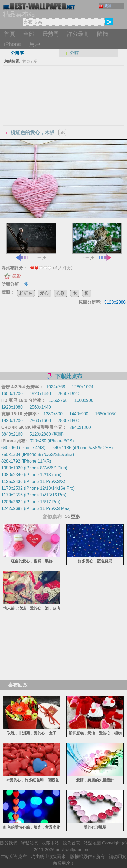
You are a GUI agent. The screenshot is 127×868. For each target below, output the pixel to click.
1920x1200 (12, 421)
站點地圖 (92, 843)
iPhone (12, 44)
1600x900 (84, 400)
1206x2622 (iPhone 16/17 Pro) (31, 502)
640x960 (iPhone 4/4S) (24, 448)
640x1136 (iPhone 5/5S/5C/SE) (82, 448)
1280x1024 (83, 387)
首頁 (9, 34)
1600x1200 (12, 394)
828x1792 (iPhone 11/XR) (26, 461)
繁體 (105, 6)
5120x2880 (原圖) (47, 434)
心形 (61, 293)
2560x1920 (68, 394)
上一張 (31, 241)
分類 (71, 53)
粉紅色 (26, 293)
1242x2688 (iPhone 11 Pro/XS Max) (36, 508)
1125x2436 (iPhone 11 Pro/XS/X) (33, 481)
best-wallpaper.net (73, 850)
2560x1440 (40, 407)
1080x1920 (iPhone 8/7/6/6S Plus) (34, 468)
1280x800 (53, 414)
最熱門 (51, 34)
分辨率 (14, 53)
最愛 (16, 276)
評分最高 (78, 34)
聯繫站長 (30, 843)
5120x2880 (115, 302)
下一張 (97, 241)
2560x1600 (40, 421)
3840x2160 (12, 434)
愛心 (44, 293)
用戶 (35, 44)
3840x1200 (80, 427)
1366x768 (58, 400)
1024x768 (56, 387)
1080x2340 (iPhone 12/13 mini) (31, 475)
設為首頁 (71, 843)
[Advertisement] (64, 106)
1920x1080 (12, 407)
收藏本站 (50, 843)
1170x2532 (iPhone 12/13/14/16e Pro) (38, 488)
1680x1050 (106, 414)
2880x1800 (68, 421)
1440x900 (79, 414)
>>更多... (74, 517)
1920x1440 (40, 394)
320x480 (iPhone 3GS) (52, 441)
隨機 (103, 34)
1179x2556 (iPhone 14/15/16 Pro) (34, 495)
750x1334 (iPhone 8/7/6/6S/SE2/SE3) (38, 454)
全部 (29, 34)
